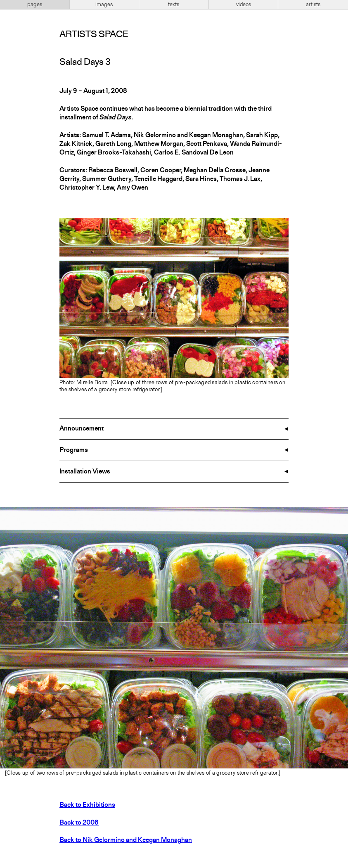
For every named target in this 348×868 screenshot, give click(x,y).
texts (174, 5)
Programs (74, 450)
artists (313, 5)
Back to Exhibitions (87, 805)
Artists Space (94, 35)
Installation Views (85, 472)
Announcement (82, 429)
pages (35, 5)
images (104, 5)
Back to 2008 (79, 823)
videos (244, 5)
